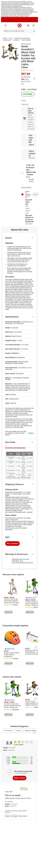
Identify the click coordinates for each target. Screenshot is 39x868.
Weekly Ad (7, 15)
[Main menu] (5, 26)
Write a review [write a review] (19, 778)
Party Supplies (22, 9)
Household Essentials (16, 5)
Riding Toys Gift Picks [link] (31, 731)
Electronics (12, 8)
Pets (6, 10)
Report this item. (31, 433)
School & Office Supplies (11, 9)
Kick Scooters (26, 40)
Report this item (26, 187)
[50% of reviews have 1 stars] (19, 764)
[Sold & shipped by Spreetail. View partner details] (29, 155)
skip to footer (3, 3)
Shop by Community (24, 10)
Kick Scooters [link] (8, 731)
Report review (23, 816)
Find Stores (25, 16)
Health (6, 6)
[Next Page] (34, 94)
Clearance (11, 12)
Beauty (26, 5)
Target (5, 38)
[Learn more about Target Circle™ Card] (29, 207)
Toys (7, 8)
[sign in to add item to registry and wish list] (35, 194)
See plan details (31, 180)
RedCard (13, 16)
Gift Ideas (29, 9)
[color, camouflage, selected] (28, 94)
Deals (6, 12)
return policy (15, 528)
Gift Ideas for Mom (17, 2)
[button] (31, 598)
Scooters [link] (18, 731)
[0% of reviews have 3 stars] (19, 760)
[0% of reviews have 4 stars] (19, 759)
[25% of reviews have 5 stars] (19, 757)
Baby (23, 5)
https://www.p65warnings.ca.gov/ (22, 563)
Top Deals (22, 13)
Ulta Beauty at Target (13, 10)
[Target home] (20, 26)
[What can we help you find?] (19, 31)
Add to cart (25, 104)
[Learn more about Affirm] (29, 220)
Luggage (15, 6)
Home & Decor (12, 3)
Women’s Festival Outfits (12, 13)
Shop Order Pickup (15, 15)
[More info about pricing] (34, 78)
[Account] (28, 26)
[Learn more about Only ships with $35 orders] (29, 140)
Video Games (19, 8)
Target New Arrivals (6, 2)
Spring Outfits (28, 12)
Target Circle (19, 16)
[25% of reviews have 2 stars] (19, 762)
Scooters (16, 40)
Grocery (7, 5)
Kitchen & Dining (21, 3)
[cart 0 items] (34, 26)
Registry (8, 16)
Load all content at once (1, 572)
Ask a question (12, 543)
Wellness (10, 6)
